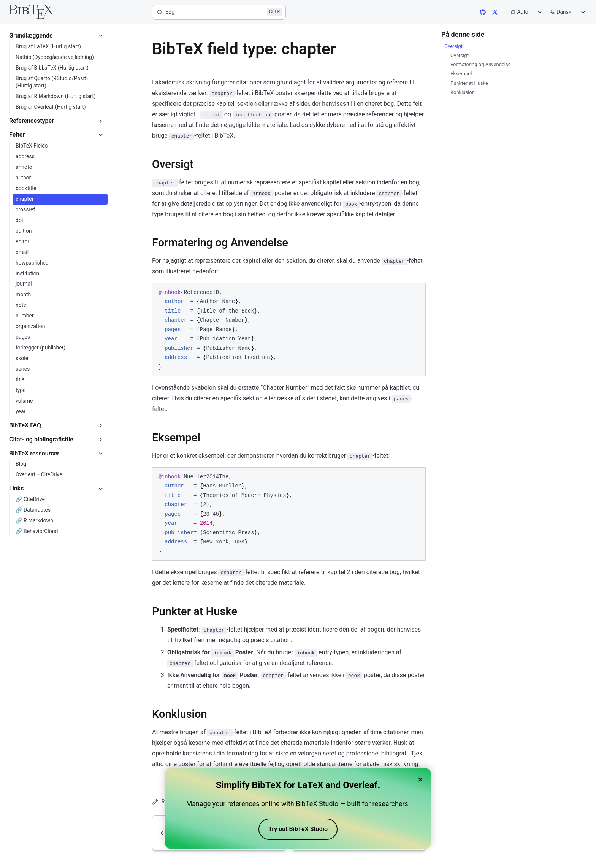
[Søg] (219, 12)
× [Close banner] (420, 779)
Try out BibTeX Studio (298, 829)
